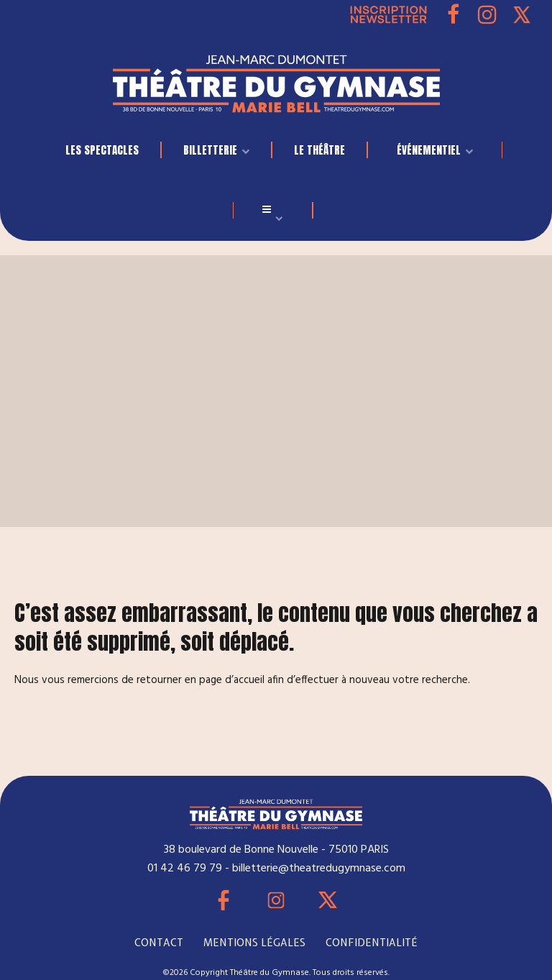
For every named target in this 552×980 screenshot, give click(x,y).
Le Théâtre (319, 150)
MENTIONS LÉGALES (254, 943)
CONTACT (159, 943)
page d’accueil (232, 680)
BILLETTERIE (210, 150)
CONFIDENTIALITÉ (372, 943)
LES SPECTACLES (102, 150)
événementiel (429, 150)
